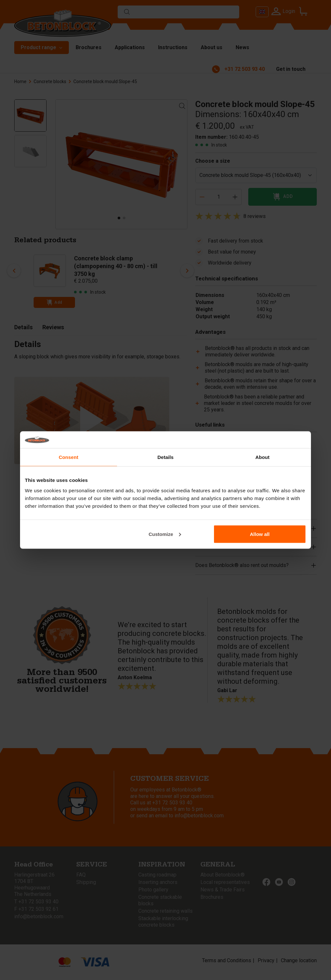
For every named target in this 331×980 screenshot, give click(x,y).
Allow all (260, 534)
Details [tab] (165, 457)
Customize (165, 534)
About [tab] (262, 457)
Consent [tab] (69, 457)
